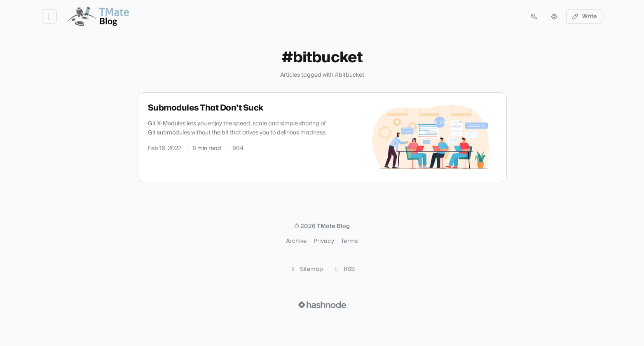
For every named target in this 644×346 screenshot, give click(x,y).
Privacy (324, 241)
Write (584, 16)
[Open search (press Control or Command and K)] (534, 16)
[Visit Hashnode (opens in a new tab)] (322, 305)
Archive (296, 241)
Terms (349, 241)
